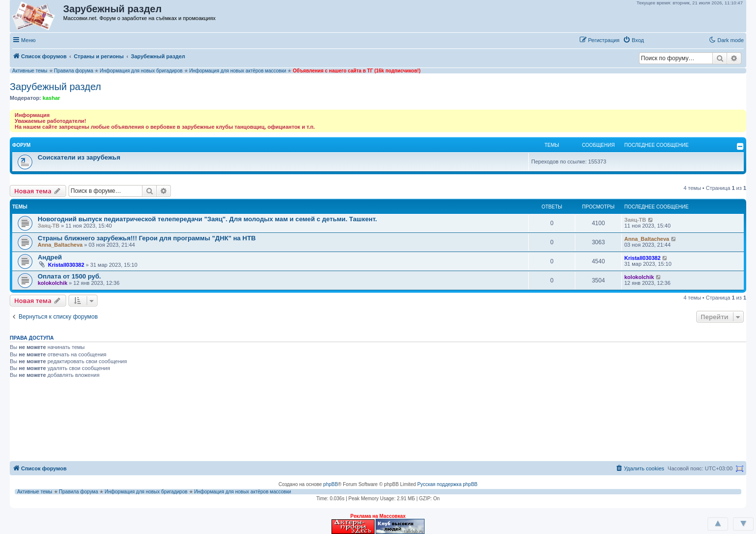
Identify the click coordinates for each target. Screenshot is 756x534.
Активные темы (30, 71)
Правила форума (73, 71)
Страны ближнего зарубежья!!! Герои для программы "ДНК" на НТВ (147, 238)
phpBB (331, 484)
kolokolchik (53, 283)
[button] (658, 40)
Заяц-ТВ (49, 226)
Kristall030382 (66, 265)
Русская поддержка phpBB (447, 484)
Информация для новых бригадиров (141, 71)
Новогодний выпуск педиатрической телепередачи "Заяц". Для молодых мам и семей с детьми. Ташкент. (207, 219)
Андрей (50, 257)
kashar (51, 98)
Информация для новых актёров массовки (237, 71)
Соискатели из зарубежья (79, 157)
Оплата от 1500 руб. (69, 276)
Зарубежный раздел (56, 87)
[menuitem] (633, 40)
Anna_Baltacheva (60, 245)
